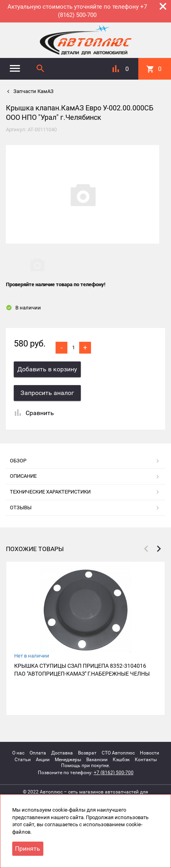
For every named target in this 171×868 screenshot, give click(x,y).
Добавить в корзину (47, 369)
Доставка (62, 753)
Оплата (38, 753)
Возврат (87, 753)
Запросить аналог (47, 393)
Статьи (23, 760)
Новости (150, 753)
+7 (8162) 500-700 (114, 773)
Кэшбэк (121, 760)
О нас (18, 753)
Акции (43, 760)
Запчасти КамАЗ (33, 91)
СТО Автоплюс (118, 753)
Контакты (146, 760)
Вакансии (97, 760)
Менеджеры (68, 760)
